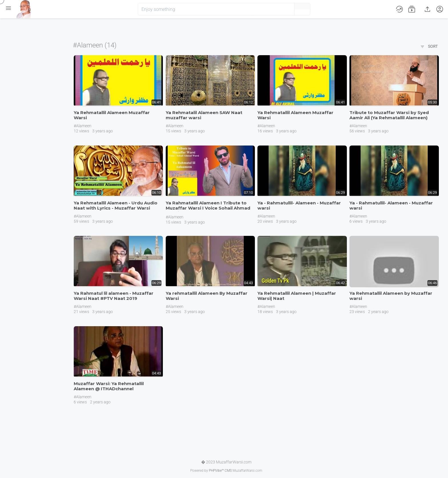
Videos (19, 39)
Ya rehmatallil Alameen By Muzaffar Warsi (207, 296)
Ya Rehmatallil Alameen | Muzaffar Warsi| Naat (297, 296)
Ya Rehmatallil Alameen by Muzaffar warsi (391, 296)
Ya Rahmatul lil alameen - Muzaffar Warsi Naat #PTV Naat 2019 (114, 296)
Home (18, 26)
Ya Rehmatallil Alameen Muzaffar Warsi (112, 115)
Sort (429, 47)
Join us (31, 86)
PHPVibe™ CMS (220, 471)
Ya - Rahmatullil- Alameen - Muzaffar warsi (299, 205)
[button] (281, 9)
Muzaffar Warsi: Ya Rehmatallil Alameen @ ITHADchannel (109, 386)
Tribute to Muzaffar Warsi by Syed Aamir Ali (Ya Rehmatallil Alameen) (389, 115)
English (20, 118)
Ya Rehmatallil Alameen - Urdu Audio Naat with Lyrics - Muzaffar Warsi (116, 205)
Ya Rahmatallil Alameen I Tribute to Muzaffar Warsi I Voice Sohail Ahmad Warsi (208, 208)
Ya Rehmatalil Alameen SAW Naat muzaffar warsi (204, 115)
